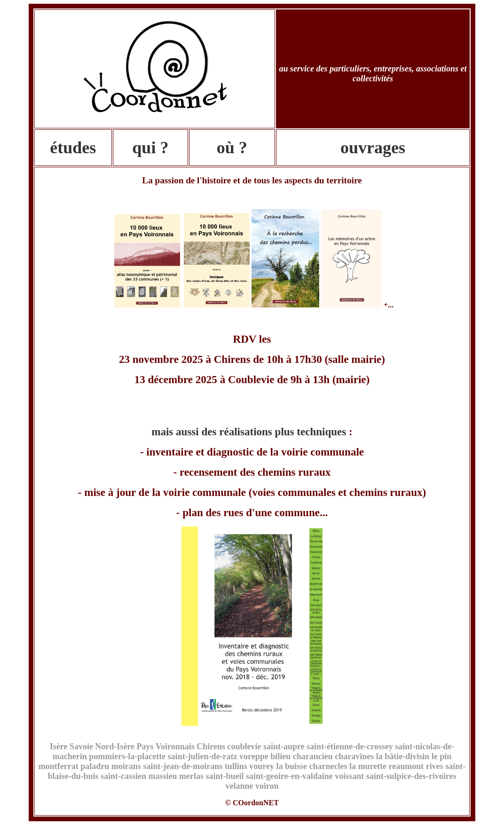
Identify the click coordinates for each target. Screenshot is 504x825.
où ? (232, 148)
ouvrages (373, 148)
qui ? (150, 148)
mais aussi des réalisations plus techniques (249, 432)
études (73, 148)
